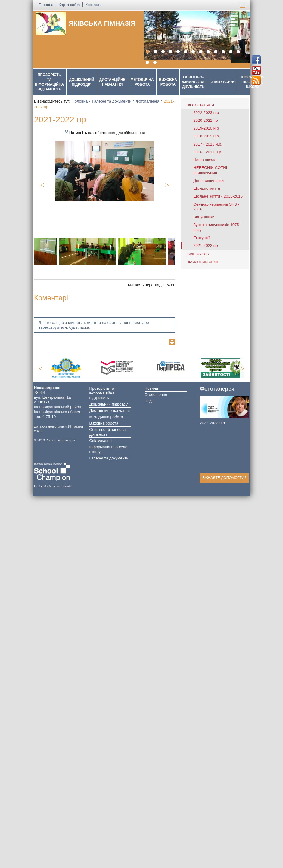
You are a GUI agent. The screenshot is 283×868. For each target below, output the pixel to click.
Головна (80, 101)
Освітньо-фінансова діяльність (193, 82)
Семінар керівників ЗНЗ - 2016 (216, 207)
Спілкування (223, 82)
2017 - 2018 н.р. (208, 144)
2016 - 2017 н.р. (208, 152)
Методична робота (142, 82)
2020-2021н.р (205, 120)
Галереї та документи (112, 101)
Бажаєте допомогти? (224, 478)
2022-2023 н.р (206, 113)
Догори (255, 852)
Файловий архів (203, 262)
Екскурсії (201, 238)
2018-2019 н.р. (207, 136)
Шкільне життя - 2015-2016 (218, 196)
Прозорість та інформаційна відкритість (49, 82)
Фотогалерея (148, 101)
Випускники (204, 217)
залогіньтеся (130, 322)
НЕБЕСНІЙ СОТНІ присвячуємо (210, 170)
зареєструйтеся (53, 327)
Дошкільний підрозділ (82, 82)
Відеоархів (198, 254)
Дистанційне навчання (112, 82)
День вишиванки (208, 181)
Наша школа (205, 160)
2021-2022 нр (205, 245)
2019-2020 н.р (206, 128)
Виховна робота (168, 82)
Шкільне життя (207, 188)
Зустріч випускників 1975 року (216, 227)
